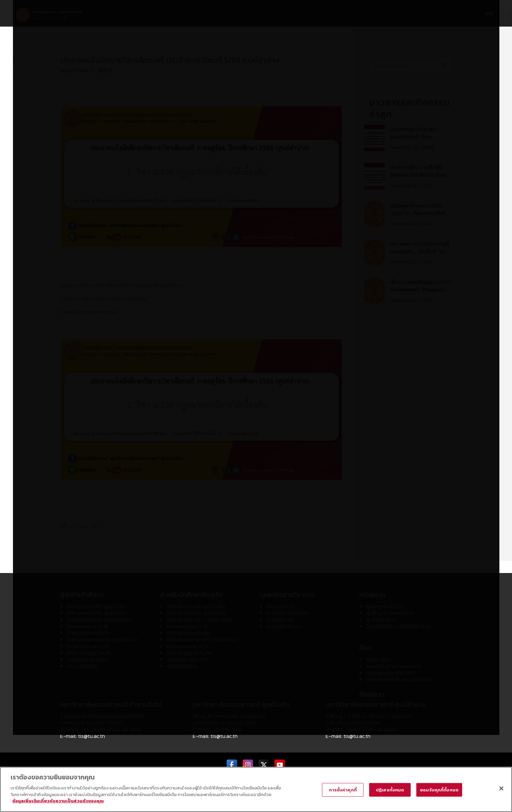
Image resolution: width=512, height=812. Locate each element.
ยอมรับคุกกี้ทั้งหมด (439, 790)
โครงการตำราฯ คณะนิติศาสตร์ (398, 626)
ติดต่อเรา (372, 694)
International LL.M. (88, 646)
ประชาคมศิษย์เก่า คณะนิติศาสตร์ (399, 679)
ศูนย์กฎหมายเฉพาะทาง (390, 613)
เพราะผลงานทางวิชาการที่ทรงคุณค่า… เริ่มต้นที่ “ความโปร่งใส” (421, 251)
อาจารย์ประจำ (281, 606)
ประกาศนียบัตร (82, 666)
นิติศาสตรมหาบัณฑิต (89, 633)
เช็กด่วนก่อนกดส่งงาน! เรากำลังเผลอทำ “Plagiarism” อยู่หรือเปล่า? (420, 290)
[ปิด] (501, 788)
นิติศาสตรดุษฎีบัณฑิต (90, 653)
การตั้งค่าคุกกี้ (343, 790)
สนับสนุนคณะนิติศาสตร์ (391, 673)
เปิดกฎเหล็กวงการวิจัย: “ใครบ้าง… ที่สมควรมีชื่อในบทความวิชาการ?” (419, 213)
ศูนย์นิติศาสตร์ (381, 620)
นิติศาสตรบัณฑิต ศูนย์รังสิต (96, 606)
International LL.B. (88, 626)
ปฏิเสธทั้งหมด (390, 790)
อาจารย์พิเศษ (280, 620)
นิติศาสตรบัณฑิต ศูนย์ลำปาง (97, 613)
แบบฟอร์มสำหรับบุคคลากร (394, 666)
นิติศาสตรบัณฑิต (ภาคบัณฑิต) (99, 620)
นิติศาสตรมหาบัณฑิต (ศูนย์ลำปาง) (102, 639)
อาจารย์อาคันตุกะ (284, 626)
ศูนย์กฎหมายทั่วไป (385, 606)
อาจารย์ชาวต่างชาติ (287, 613)
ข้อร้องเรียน (378, 659)
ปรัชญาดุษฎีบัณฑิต (87, 659)
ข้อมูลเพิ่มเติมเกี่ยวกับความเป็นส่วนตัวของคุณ (58, 801)
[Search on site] (411, 66)
